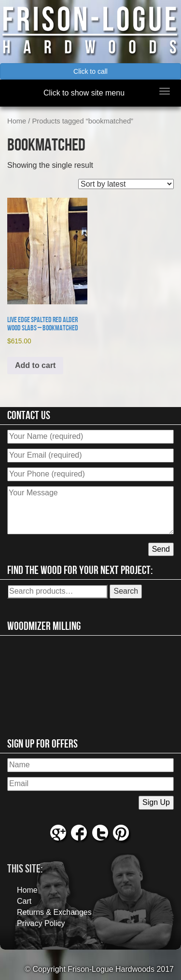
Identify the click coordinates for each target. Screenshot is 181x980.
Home (17, 121)
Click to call (90, 71)
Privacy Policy (41, 923)
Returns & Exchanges (54, 912)
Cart (24, 901)
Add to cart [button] (35, 365)
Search (126, 591)
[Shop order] (126, 184)
